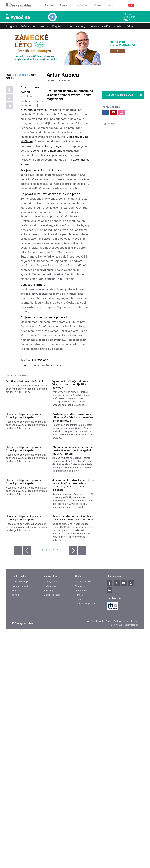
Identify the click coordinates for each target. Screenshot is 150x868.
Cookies (91, 761)
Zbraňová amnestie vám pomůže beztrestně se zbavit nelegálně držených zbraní (73, 543)
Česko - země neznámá (47, 172)
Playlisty (57, 26)
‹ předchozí (27, 690)
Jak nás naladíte (100, 26)
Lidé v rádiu (81, 730)
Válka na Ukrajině (21, 722)
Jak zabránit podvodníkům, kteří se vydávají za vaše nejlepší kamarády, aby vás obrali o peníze (73, 601)
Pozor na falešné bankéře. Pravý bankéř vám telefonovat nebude (73, 658)
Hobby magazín (54, 168)
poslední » (82, 690)
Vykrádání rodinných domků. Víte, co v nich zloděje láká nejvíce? (71, 430)
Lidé (69, 26)
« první (18, 690)
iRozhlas (47, 5)
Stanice (88, 5)
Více (132, 26)
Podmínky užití (121, 761)
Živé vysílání (50, 722)
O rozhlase (101, 5)
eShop (15, 735)
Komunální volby (21, 726)
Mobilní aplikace (52, 735)
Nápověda (81, 726)
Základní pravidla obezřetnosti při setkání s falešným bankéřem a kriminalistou (73, 487)
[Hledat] (140, 5)
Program (60, 5)
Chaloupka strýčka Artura (39, 132)
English (135, 761)
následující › (73, 690)
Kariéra (79, 735)
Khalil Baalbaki (20, 110)
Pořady (25, 26)
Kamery (127, 20)
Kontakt (119, 26)
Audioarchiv (129, 17)
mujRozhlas (74, 5)
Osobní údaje (105, 761)
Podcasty (48, 730)
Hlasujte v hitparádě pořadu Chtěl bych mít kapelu (23, 485)
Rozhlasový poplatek (86, 743)
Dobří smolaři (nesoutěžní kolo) (26, 427)
